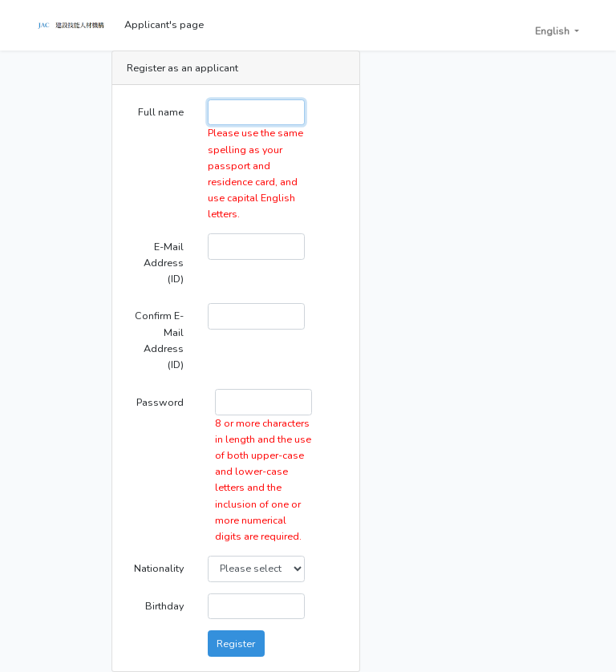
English (553, 31)
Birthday (164, 606)
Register (236, 644)
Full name (161, 112)
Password (160, 402)
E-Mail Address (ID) (164, 263)
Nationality (159, 568)
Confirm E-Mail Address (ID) (159, 340)
